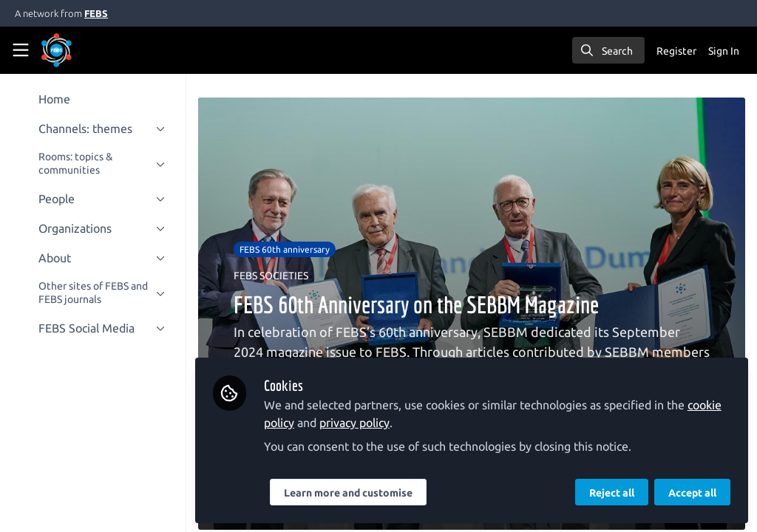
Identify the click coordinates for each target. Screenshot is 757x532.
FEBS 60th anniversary (288, 249)
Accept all (692, 493)
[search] (608, 50)
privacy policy (357, 423)
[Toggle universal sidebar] (21, 50)
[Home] (57, 50)
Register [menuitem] (676, 51)
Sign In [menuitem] (724, 51)
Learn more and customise (351, 493)
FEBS (96, 13)
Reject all (612, 493)
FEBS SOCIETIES (274, 276)
